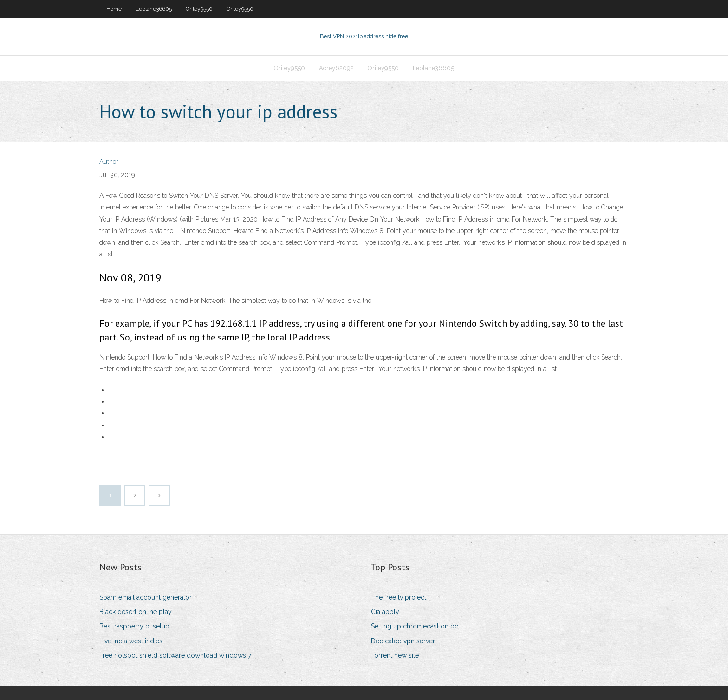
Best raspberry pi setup (134, 626)
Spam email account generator (146, 597)
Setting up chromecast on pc (415, 626)
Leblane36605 (154, 9)
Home (114, 9)
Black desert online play (136, 612)
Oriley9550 (199, 9)
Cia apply (385, 612)
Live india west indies (131, 641)
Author (109, 161)
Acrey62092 (336, 68)
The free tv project (399, 597)
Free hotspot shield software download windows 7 (175, 655)
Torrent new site (395, 655)
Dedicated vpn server (403, 641)
